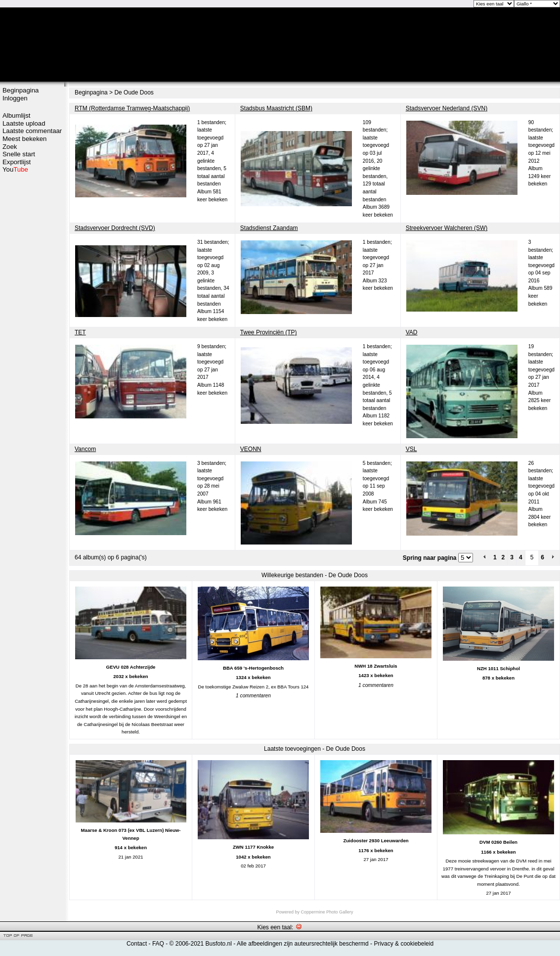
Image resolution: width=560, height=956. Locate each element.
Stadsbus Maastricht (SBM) (276, 108)
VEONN (251, 449)
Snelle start (19, 154)
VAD (412, 332)
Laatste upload (24, 123)
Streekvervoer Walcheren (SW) (447, 228)
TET (80, 332)
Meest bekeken (24, 139)
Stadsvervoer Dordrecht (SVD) (115, 228)
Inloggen (15, 98)
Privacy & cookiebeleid (404, 944)
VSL (411, 449)
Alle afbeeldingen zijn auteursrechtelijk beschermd (303, 944)
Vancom (85, 449)
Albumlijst (16, 115)
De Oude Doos (134, 92)
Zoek (10, 147)
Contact (137, 944)
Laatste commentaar (32, 131)
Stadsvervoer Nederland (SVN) (447, 108)
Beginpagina (21, 90)
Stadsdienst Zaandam (269, 228)
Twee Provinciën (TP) (269, 332)
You (15, 169)
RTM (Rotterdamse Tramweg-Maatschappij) (132, 108)
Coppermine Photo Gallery (327, 912)
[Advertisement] (32, 211)
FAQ (158, 944)
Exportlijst (17, 162)
